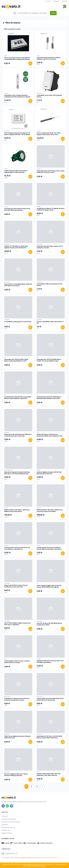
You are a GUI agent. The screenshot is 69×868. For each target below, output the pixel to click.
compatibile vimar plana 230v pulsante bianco (49, 96)
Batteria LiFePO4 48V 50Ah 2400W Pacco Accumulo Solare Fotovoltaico (50, 511)
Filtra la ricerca (13, 23)
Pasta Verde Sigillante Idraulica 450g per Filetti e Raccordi (17, 737)
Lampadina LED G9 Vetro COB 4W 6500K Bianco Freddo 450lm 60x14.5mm (49, 737)
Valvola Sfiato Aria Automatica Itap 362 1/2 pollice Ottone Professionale (50, 699)
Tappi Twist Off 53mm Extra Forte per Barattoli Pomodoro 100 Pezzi (16, 586)
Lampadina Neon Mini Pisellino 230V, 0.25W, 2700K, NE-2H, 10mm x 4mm (51, 172)
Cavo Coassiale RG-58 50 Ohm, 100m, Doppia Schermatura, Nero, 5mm (49, 134)
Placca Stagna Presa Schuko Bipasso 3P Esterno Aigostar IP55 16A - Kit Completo (17, 134)
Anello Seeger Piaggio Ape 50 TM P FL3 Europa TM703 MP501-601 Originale (49, 586)
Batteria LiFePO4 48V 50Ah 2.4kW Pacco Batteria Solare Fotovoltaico (17, 511)
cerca (53, 13)
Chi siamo (48, 1)
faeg (6, 56)
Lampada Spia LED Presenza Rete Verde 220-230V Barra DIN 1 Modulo (17, 209)
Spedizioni (56, 1)
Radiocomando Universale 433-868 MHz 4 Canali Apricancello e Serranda (18, 435)
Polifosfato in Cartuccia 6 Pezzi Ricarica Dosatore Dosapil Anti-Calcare (17, 699)
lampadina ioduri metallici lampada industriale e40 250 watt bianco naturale (17, 96)
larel (38, 56)
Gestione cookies (7, 833)
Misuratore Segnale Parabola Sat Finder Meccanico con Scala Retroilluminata (17, 473)
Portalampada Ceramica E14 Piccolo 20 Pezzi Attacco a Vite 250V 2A (17, 548)
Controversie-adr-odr (8, 827)
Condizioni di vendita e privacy (11, 822)
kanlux (6, 93)
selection (7, 584)
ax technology (8, 470)
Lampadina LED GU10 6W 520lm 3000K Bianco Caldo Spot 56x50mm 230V (16, 360)
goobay (39, 131)
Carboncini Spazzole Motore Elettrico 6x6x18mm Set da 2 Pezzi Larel (49, 58)
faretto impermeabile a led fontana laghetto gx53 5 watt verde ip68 (16, 172)
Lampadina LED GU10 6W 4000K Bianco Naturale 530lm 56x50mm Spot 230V (49, 398)
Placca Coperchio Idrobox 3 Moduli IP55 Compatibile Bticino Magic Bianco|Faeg (17, 59)
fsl (5, 358)
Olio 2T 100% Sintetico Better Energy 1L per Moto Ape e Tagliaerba (17, 624)
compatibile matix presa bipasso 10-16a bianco (49, 285)
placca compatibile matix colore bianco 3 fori (50, 322)
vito (38, 433)
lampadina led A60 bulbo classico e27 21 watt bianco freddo (50, 247)
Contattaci (64, 1)
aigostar (39, 93)
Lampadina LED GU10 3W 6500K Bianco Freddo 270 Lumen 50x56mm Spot (49, 360)
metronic (7, 244)
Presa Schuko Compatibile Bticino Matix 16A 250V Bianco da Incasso (18, 285)
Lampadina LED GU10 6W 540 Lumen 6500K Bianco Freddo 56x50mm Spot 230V (18, 398)
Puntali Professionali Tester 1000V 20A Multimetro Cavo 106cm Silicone (49, 775)
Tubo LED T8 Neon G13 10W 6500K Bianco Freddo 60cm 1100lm (49, 624)
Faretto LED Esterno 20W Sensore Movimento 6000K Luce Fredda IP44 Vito (50, 435)
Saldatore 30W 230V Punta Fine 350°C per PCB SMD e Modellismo (50, 662)
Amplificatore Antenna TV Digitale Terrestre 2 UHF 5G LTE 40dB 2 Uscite (51, 209)
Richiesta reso (6, 830)
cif (37, 584)
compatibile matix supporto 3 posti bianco (18, 322)
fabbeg (39, 207)
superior (7, 433)
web (38, 772)
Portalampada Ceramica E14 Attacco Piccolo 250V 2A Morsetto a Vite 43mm (49, 548)
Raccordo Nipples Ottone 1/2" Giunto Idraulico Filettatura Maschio (16, 775)
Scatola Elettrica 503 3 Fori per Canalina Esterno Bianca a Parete (17, 662)
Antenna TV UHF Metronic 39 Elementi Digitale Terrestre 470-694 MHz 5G (16, 247)
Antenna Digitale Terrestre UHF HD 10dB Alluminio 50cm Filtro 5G (49, 473)
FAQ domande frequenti (9, 819)
